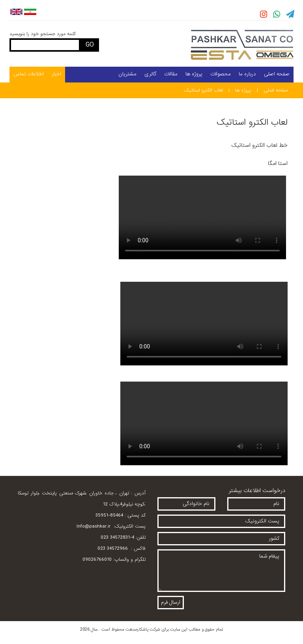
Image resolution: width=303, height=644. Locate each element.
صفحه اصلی (277, 74)
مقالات (171, 74)
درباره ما (247, 74)
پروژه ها (194, 74)
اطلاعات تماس (29, 74)
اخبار (56, 74)
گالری (150, 74)
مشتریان (127, 74)
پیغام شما (221, 571)
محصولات (221, 74)
